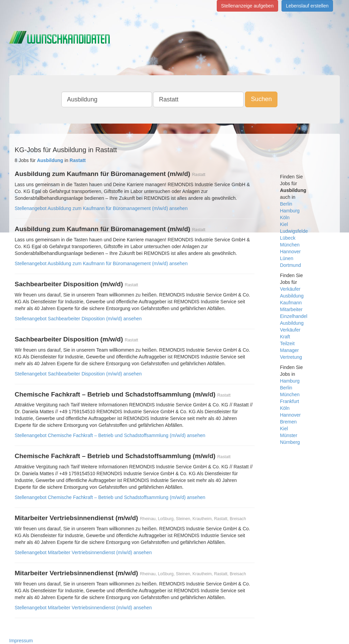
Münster (289, 435)
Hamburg (290, 211)
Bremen (289, 422)
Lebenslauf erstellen (307, 6)
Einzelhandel (294, 316)
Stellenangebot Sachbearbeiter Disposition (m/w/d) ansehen (78, 319)
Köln (285, 218)
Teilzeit (287, 343)
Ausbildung (292, 296)
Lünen (287, 258)
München (290, 245)
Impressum (21, 641)
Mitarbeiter (291, 309)
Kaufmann (291, 303)
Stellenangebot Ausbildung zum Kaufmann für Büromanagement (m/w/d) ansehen (101, 208)
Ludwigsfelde (294, 231)
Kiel (284, 224)
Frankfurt (290, 401)
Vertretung (291, 357)
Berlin (286, 204)
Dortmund (291, 265)
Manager (290, 350)
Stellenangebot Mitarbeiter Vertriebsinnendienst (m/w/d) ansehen (83, 552)
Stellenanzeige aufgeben (247, 6)
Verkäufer (290, 289)
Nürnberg (290, 442)
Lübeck (288, 238)
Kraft (285, 337)
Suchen (261, 99)
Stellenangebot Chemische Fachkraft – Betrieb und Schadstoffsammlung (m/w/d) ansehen (110, 435)
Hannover (291, 252)
